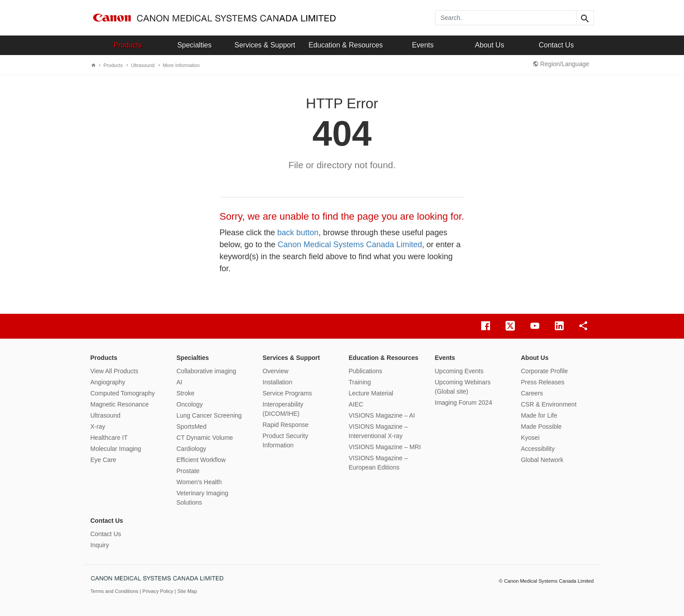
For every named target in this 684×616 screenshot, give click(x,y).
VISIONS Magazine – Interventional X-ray (378, 431)
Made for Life (539, 415)
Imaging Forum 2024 (464, 403)
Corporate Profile (545, 371)
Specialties (194, 45)
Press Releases (543, 382)
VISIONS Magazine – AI (382, 415)
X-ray (98, 426)
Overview (276, 371)
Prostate (188, 471)
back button (298, 233)
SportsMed (192, 426)
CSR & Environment (549, 404)
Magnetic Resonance (120, 404)
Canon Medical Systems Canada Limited (350, 245)
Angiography (108, 382)
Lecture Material (371, 393)
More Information (179, 65)
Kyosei (530, 438)
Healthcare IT (109, 438)
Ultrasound (140, 65)
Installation (278, 382)
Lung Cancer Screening (209, 415)
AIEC (356, 404)
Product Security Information (286, 440)
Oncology (190, 404)
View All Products (115, 371)
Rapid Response (286, 425)
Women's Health (199, 482)
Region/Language (561, 64)
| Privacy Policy (157, 591)
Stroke (186, 393)
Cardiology (192, 449)
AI (180, 382)
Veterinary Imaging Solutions (203, 498)
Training (360, 382)
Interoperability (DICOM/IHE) (283, 409)
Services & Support (265, 45)
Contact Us (556, 45)
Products (128, 45)
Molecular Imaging (116, 449)
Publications (366, 371)
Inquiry (100, 545)
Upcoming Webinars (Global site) (463, 387)
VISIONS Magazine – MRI (385, 447)
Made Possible (542, 426)
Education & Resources (346, 45)
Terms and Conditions (115, 591)
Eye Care (103, 460)
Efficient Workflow (201, 460)
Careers (532, 393)
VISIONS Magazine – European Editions (378, 463)
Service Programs (287, 393)
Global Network (542, 460)
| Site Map (186, 591)
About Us (490, 45)
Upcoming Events (459, 371)
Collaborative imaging (207, 371)
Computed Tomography (123, 393)
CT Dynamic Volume (205, 438)
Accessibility (538, 449)
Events (423, 45)
